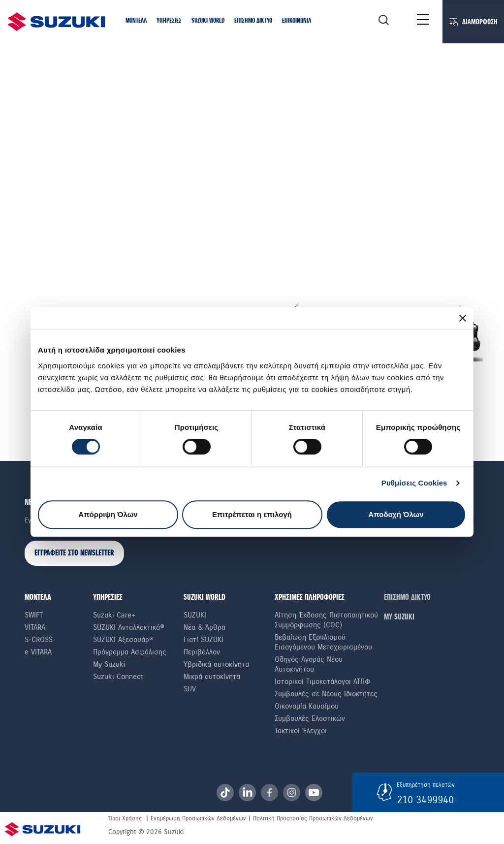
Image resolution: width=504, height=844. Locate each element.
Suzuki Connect (118, 677)
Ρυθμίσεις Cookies (414, 483)
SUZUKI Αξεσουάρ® (123, 640)
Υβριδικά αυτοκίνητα (216, 664)
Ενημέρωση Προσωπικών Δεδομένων (198, 818)
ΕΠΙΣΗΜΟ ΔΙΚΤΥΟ (407, 598)
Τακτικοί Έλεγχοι (301, 731)
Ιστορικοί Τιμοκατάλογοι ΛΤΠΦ (323, 682)
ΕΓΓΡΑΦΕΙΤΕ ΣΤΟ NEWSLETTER (74, 553)
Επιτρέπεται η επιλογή (252, 514)
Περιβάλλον (202, 652)
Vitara (35, 627)
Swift (34, 615)
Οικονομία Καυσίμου (307, 706)
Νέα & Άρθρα (205, 627)
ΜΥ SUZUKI (399, 617)
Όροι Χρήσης (125, 818)
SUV (190, 689)
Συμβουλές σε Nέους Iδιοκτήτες (326, 694)
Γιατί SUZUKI (204, 640)
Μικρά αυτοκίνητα (212, 677)
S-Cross (39, 640)
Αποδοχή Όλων (396, 514)
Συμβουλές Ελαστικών (310, 718)
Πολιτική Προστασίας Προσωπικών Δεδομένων (313, 818)
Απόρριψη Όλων (108, 514)
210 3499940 (425, 800)
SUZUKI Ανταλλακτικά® (129, 627)
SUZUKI (195, 615)
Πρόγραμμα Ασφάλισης (130, 652)
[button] (136, 21)
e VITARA (38, 652)
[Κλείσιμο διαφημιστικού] (463, 318)
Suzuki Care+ (114, 615)
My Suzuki (109, 664)
